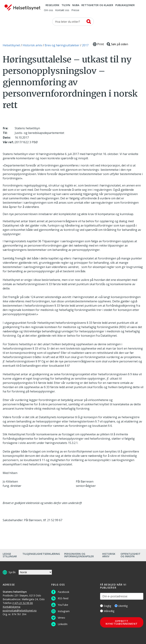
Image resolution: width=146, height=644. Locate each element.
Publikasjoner (125, 5)
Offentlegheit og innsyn (130, 555)
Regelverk (52, 5)
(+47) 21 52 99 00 (23, 603)
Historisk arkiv (109, 555)
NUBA (76, 5)
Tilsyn (66, 5)
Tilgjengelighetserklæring (41, 554)
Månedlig (107, 611)
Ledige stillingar (10, 555)
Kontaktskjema (11, 607)
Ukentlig (121, 606)
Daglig (106, 606)
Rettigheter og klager (97, 5)
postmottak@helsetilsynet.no (20, 610)
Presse (75, 10)
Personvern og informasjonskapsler (79, 555)
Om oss (49, 10)
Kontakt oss (62, 10)
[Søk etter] (73, 22)
